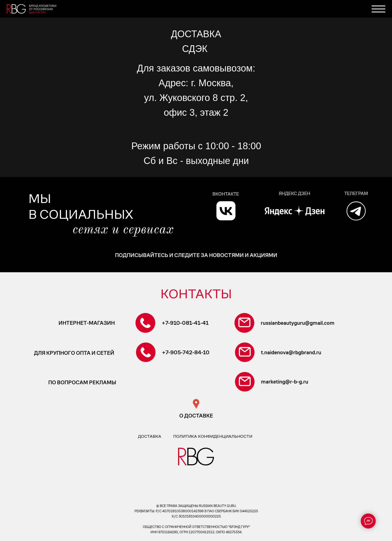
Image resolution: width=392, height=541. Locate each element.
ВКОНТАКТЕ (226, 194)
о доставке (196, 416)
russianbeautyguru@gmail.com (298, 323)
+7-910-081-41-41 (185, 323)
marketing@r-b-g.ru (285, 382)
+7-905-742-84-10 (186, 352)
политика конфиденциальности (213, 436)
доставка (150, 436)
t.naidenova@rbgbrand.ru (291, 352)
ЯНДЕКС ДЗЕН (294, 193)
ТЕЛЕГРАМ (356, 193)
